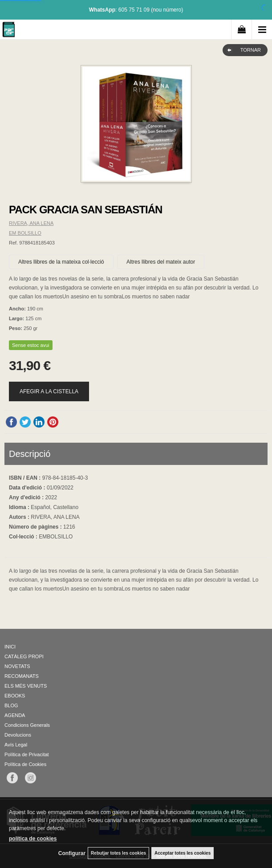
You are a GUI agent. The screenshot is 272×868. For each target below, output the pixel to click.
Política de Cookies (25, 764)
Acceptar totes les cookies (183, 853)
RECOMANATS (22, 676)
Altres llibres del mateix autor (161, 262)
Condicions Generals (27, 725)
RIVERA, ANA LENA (31, 223)
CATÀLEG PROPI (24, 656)
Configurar (72, 853)
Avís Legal (16, 745)
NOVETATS (17, 666)
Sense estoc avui (31, 345)
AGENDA (15, 715)
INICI (10, 647)
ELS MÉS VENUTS (26, 686)
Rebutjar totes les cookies (118, 853)
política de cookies (33, 839)
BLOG (11, 705)
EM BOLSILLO (25, 233)
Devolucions (18, 735)
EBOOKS (15, 696)
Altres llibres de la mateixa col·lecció (61, 262)
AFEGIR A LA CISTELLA (49, 391)
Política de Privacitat (27, 754)
